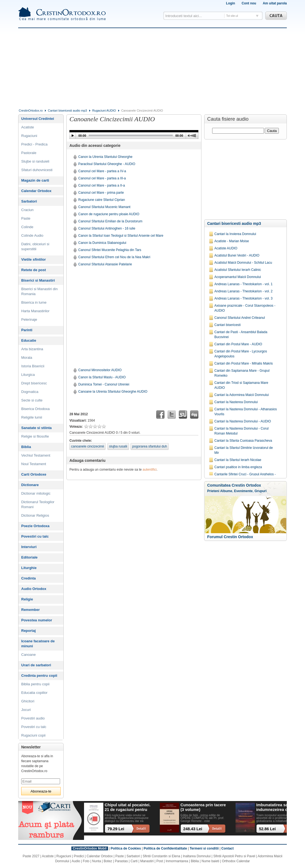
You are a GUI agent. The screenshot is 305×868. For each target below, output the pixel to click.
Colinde (27, 227)
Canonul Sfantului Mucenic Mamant (104, 207)
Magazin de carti (35, 180)
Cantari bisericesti (227, 325)
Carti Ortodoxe (34, 474)
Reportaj (29, 631)
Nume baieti (210, 861)
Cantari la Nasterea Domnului (236, 402)
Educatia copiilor (34, 693)
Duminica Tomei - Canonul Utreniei (104, 384)
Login (230, 3)
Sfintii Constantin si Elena (161, 856)
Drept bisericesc (34, 383)
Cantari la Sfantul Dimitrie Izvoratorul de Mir (244, 450)
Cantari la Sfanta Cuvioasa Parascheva (243, 441)
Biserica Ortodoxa (35, 409)
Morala (27, 358)
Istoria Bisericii (33, 366)
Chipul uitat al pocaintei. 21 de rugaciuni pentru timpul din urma (128, 808)
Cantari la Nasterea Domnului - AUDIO (243, 421)
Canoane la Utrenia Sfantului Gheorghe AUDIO (113, 392)
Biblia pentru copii (35, 684)
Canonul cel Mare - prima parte (101, 193)
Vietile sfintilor (33, 259)
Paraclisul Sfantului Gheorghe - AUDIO (107, 164)
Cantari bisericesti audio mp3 (68, 110)
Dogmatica (30, 392)
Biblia (26, 447)
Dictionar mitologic (36, 493)
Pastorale (29, 153)
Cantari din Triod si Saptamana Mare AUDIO (241, 385)
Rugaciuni (29, 136)
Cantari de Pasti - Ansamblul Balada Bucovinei (241, 335)
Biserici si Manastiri (38, 280)
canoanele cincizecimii (87, 446)
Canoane (29, 655)
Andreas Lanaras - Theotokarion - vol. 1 (243, 284)
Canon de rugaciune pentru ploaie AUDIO (109, 214)
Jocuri (26, 710)
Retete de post (34, 270)
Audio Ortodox (34, 589)
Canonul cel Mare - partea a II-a (102, 185)
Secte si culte (32, 400)
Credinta (29, 578)
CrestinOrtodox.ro (31, 110)
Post (160, 861)
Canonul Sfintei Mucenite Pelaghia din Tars (110, 250)
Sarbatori (29, 201)
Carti (134, 861)
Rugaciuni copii (33, 735)
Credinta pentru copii (39, 676)
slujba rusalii (118, 446)
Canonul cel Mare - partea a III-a (102, 178)
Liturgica (28, 375)
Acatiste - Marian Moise (232, 241)
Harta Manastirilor (35, 311)
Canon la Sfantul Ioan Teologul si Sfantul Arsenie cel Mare (121, 236)
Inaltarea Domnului (197, 856)
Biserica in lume (34, 302)
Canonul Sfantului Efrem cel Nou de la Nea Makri (114, 257)
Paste (26, 218)
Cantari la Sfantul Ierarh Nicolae (238, 460)
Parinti (27, 330)
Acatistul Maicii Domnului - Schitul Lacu (243, 263)
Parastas (121, 861)
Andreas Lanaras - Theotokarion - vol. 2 (243, 291)
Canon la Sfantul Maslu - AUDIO (102, 377)
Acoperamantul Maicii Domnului (238, 277)
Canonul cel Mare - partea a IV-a (102, 171)
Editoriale (29, 557)
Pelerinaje (29, 320)
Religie (27, 599)
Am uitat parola (275, 3)
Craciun (27, 210)
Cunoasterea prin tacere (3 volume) (203, 807)
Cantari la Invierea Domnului (235, 234)
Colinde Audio (32, 235)
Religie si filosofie (35, 436)
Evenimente (243, 491)
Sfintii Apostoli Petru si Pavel (234, 856)
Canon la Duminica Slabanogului (102, 243)
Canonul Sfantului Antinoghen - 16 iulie (107, 228)
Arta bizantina (32, 349)
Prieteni (213, 491)
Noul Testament (34, 464)
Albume (226, 491)
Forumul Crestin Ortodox (230, 537)
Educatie (29, 340)
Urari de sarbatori (36, 665)
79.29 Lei (116, 829)
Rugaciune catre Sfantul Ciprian (102, 200)
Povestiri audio (33, 718)
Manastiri (147, 861)
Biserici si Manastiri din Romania (39, 291)
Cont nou (249, 3)
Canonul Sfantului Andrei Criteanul (240, 318)
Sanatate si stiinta (37, 428)
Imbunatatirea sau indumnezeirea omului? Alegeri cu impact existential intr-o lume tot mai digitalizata (278, 808)
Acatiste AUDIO (226, 248)
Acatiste (28, 127)
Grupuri (261, 491)
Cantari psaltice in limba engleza (238, 467)
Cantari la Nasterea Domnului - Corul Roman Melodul (241, 431)
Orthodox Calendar (236, 861)
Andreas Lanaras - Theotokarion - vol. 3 (243, 298)
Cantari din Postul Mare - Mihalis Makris (244, 363)
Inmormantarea (177, 861)
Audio (76, 861)
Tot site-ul (232, 16)
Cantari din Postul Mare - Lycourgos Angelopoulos (241, 354)
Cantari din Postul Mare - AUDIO (238, 344)
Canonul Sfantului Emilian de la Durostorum (110, 221)
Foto (86, 861)
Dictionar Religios (35, 515)
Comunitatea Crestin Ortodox (234, 485)
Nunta (96, 861)
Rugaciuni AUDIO (104, 110)
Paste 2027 (31, 856)
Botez (108, 861)
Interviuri (29, 547)
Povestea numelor (37, 620)
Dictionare (30, 485)
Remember (30, 610)
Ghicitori (28, 701)
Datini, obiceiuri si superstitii (35, 246)
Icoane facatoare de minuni (38, 644)
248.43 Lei (193, 829)
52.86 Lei (267, 829)
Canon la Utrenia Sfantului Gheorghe (105, 157)
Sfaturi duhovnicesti (37, 170)
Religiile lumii (32, 417)
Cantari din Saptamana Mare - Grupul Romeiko (242, 373)
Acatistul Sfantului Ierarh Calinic (238, 270)
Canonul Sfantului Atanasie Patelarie (105, 264)
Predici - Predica (34, 144)
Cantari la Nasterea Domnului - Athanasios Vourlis (246, 412)
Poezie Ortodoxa (35, 526)
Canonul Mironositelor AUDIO (100, 370)
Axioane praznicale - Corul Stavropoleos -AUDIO (245, 308)
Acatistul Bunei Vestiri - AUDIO (237, 255)
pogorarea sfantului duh (150, 446)
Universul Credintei (38, 119)
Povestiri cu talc (35, 536)
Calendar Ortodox (36, 191)
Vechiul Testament (36, 455)
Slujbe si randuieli (35, 161)
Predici (79, 856)
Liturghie (29, 568)
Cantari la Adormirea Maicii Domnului (241, 395)
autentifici (150, 470)
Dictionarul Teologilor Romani (38, 504)
